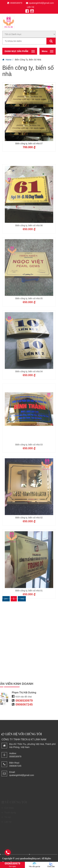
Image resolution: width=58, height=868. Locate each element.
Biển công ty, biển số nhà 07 (29, 143)
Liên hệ (30, 7)
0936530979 (15, 3)
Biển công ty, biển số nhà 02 (29, 545)
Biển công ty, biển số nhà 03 (29, 472)
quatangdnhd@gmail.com (40, 3)
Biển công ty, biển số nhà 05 (29, 326)
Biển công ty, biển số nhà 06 (29, 253)
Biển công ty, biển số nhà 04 (29, 399)
